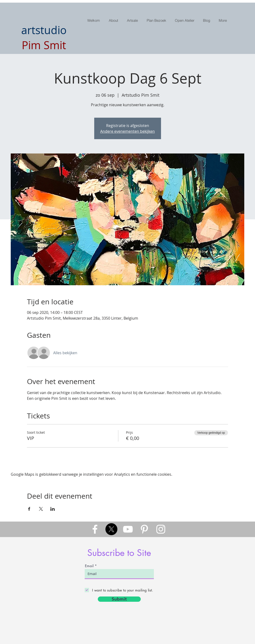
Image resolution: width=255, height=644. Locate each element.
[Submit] (119, 599)
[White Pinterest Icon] (144, 529)
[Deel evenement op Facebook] (29, 509)
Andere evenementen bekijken (127, 131)
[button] (133, 21)
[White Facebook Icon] (95, 529)
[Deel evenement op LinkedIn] (53, 509)
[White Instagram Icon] (161, 529)
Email (89, 566)
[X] (111, 529)
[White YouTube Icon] (128, 529)
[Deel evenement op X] (41, 509)
